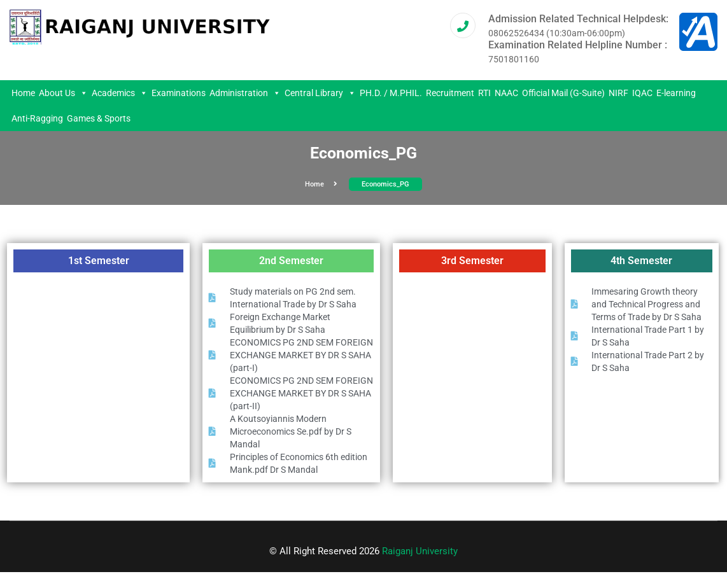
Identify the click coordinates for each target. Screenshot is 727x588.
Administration (245, 93)
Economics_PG (385, 184)
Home (23, 93)
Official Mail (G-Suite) (563, 93)
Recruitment (450, 93)
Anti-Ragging (37, 118)
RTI (484, 93)
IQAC (642, 93)
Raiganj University (420, 551)
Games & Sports (99, 118)
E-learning (676, 93)
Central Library (320, 93)
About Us (63, 93)
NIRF (618, 93)
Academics (120, 93)
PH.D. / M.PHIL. (391, 93)
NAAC (506, 93)
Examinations (179, 93)
